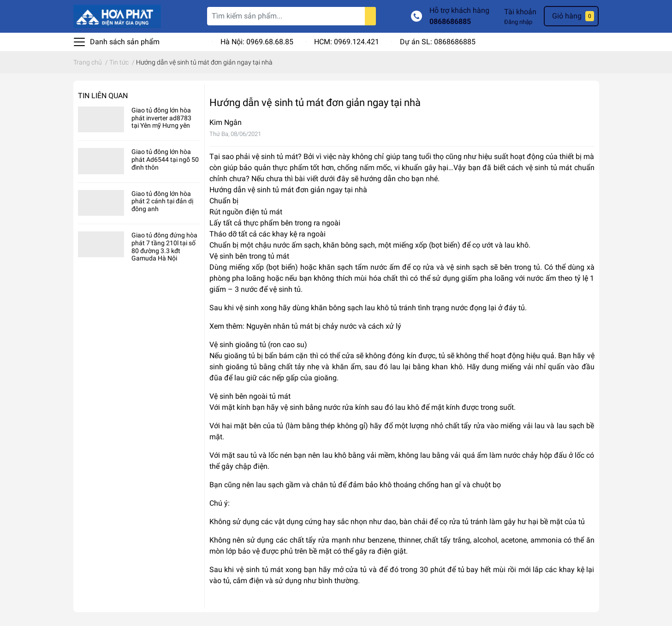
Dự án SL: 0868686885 (438, 42)
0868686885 (450, 21)
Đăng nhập (518, 22)
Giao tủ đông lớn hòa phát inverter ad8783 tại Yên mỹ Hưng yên (161, 118)
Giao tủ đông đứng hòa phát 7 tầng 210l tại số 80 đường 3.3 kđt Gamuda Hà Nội (164, 247)
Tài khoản (520, 12)
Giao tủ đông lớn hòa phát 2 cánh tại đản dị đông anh (162, 201)
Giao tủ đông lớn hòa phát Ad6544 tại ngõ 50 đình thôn (165, 159)
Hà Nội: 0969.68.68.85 (257, 42)
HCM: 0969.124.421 (347, 42)
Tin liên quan (103, 96)
